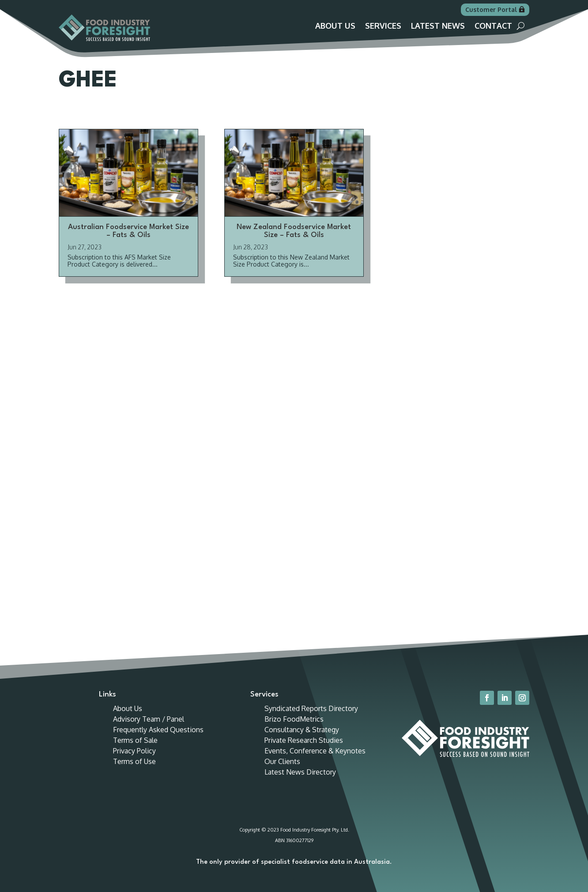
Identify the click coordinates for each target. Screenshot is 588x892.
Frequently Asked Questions (158, 739)
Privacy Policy (134, 760)
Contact (493, 26)
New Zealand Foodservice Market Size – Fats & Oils (294, 241)
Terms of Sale (135, 750)
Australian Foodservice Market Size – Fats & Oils (128, 241)
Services (383, 26)
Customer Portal (491, 9)
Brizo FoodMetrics (294, 729)
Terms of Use (134, 771)
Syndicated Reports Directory (311, 718)
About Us (335, 26)
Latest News (438, 26)
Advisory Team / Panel (149, 729)
